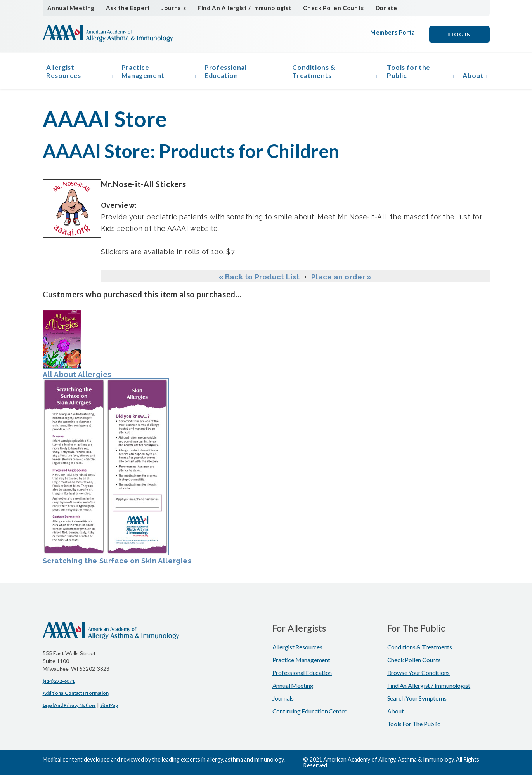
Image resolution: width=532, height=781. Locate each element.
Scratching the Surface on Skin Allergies (117, 477)
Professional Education (229, 74)
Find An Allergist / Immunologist (237, 8)
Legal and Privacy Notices (69, 711)
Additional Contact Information (76, 699)
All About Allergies (77, 350)
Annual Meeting (69, 8)
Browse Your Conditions (419, 678)
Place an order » (342, 283)
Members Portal (394, 34)
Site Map (109, 711)
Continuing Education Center (310, 717)
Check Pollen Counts (322, 8)
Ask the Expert (124, 8)
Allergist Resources (67, 74)
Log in (459, 34)
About (470, 78)
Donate (374, 8)
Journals (168, 8)
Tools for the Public (407, 74)
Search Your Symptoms (417, 704)
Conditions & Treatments (315, 74)
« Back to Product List (259, 283)
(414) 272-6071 (59, 687)
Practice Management (147, 74)
